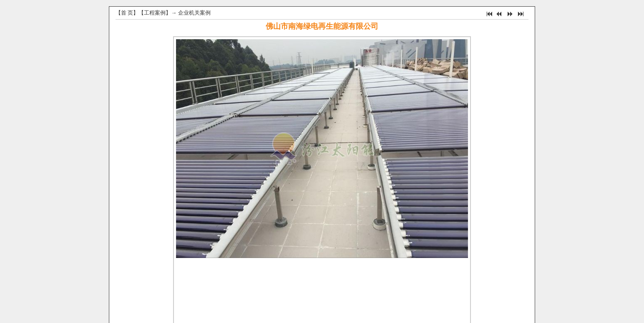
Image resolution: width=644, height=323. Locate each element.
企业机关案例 (194, 13)
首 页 (127, 13)
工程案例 (155, 13)
